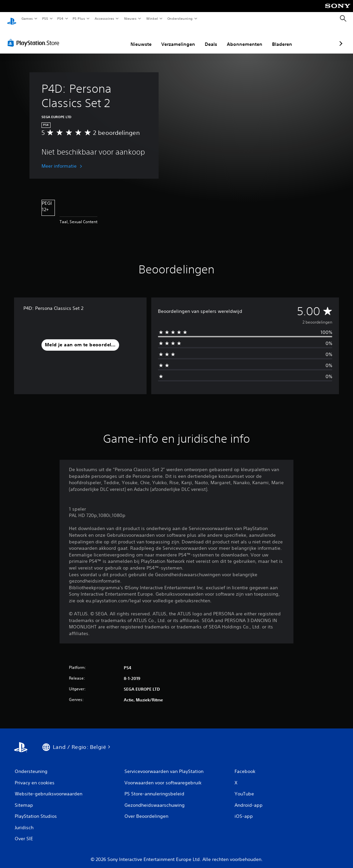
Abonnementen (209, 38)
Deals (175, 38)
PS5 (45, 18)
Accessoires (104, 18)
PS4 (60, 18)
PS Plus (79, 18)
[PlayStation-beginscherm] (12, 19)
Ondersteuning (180, 18)
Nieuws (130, 18)
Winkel (152, 18)
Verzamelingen (143, 38)
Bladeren (247, 38)
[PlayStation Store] (35, 36)
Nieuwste (106, 38)
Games (27, 18)
